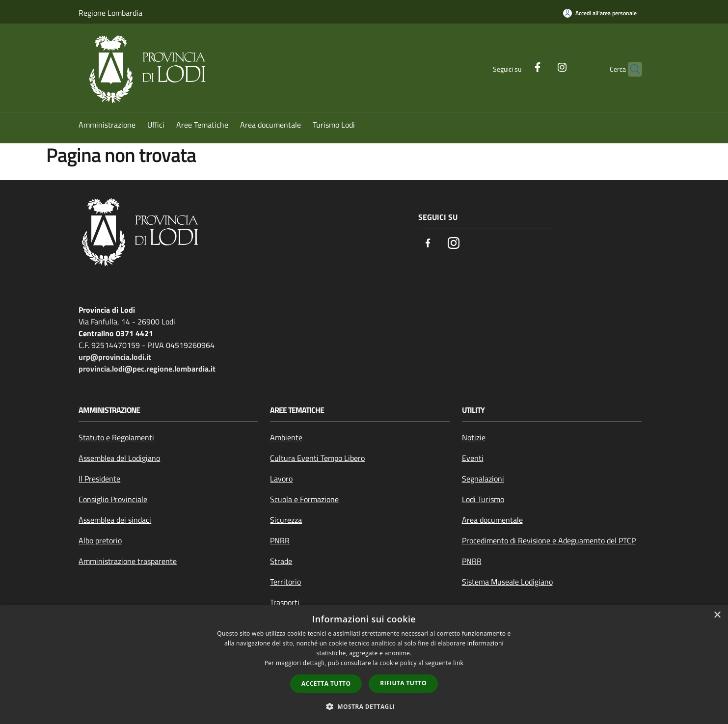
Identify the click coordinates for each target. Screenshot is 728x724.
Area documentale (492, 520)
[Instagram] (543, 66)
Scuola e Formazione (304, 499)
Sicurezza (286, 520)
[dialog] (364, 664)
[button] (364, 706)
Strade (281, 561)
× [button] (717, 615)
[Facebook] (518, 66)
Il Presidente (99, 479)
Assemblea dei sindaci (115, 520)
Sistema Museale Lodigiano (507, 582)
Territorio (285, 582)
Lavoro (281, 479)
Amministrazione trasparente (128, 561)
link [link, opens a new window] (458, 663)
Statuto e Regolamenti (116, 437)
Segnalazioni (483, 479)
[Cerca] (630, 69)
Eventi (473, 458)
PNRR (280, 540)
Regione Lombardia (110, 13)
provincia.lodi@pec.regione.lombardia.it (147, 369)
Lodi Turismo (483, 499)
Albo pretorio (100, 540)
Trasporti (285, 602)
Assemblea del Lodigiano (119, 458)
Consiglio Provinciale (113, 499)
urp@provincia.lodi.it (115, 357)
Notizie (474, 437)
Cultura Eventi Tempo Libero (317, 458)
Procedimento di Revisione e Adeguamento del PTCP (549, 540)
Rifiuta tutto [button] (403, 683)
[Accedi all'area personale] (600, 13)
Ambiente (286, 437)
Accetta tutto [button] (326, 684)
